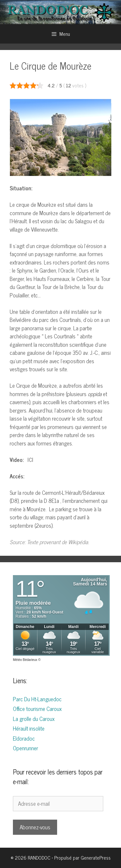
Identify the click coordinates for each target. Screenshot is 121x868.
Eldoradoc (24, 738)
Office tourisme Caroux (37, 709)
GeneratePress (96, 858)
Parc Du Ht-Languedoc (37, 699)
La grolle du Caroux (34, 719)
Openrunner (25, 748)
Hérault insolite (29, 728)
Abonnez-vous (35, 827)
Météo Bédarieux (25, 660)
